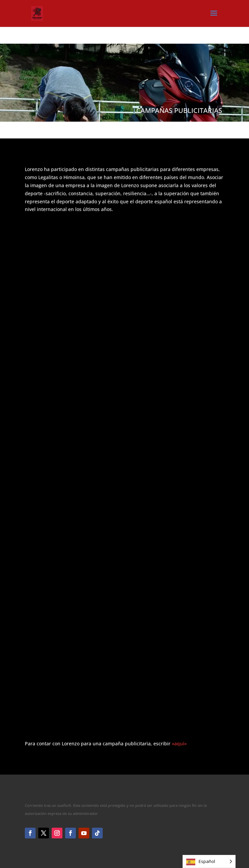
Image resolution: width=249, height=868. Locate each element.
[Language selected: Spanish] (209, 861)
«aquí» (179, 743)
